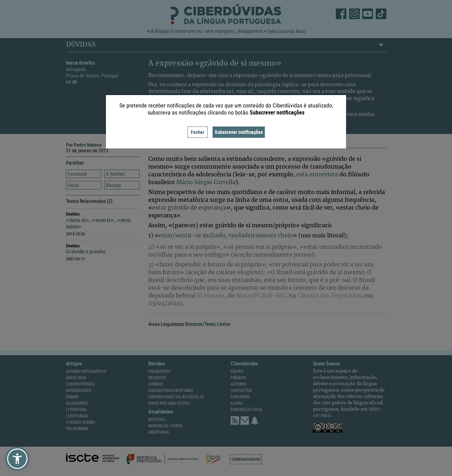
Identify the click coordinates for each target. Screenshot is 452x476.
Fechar (198, 132)
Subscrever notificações (239, 132)
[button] (17, 459)
